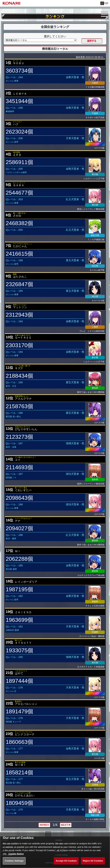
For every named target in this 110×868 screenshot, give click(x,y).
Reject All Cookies (93, 864)
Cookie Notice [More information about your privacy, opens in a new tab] (16, 857)
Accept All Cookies (66, 864)
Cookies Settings (14, 864)
